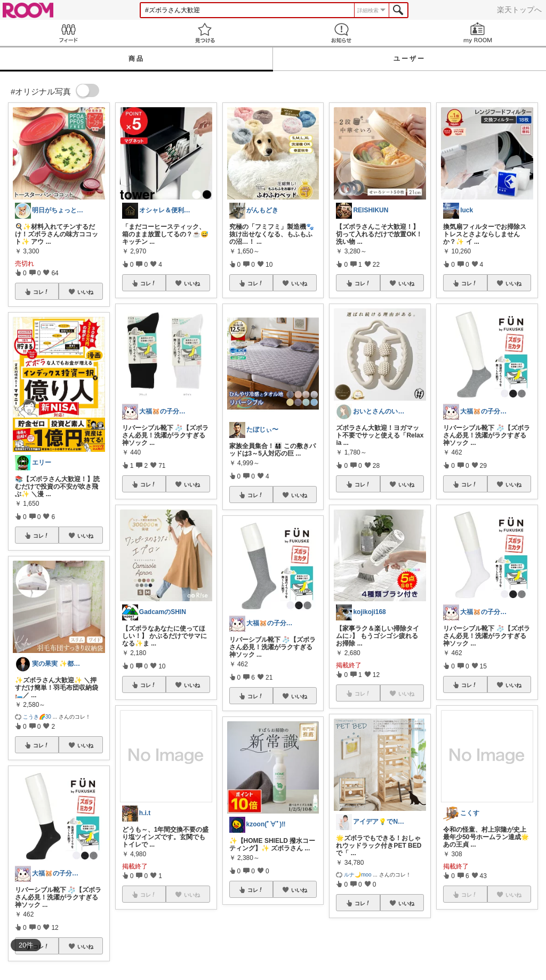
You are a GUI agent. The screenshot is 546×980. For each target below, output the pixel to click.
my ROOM (478, 33)
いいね (85, 292)
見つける (205, 33)
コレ (41, 292)
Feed (68, 33)
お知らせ (341, 33)
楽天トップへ (519, 10)
